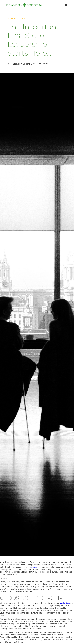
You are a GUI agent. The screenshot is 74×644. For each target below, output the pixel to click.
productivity (65, 603)
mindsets (35, 567)
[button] (66, 5)
